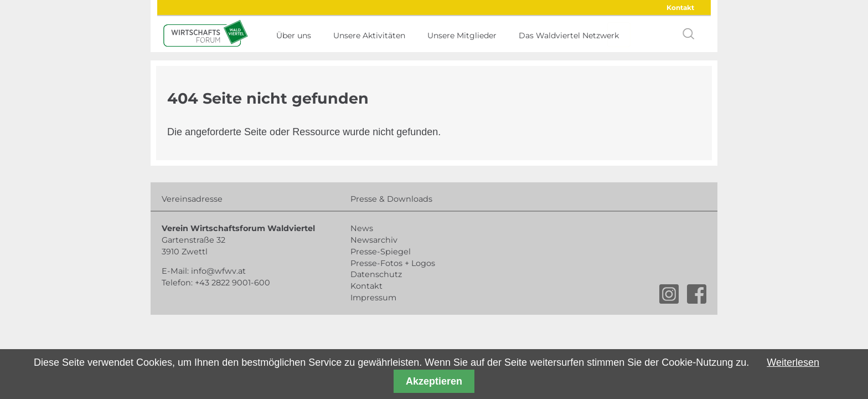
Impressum (373, 298)
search (689, 34)
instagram (669, 294)
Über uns (294, 35)
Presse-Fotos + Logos (393, 263)
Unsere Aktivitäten (369, 35)
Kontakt (680, 7)
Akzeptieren (434, 381)
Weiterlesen (793, 362)
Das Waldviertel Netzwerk (569, 35)
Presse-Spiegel (381, 252)
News (362, 228)
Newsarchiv (374, 240)
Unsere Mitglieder (462, 35)
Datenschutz (376, 274)
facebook (697, 294)
